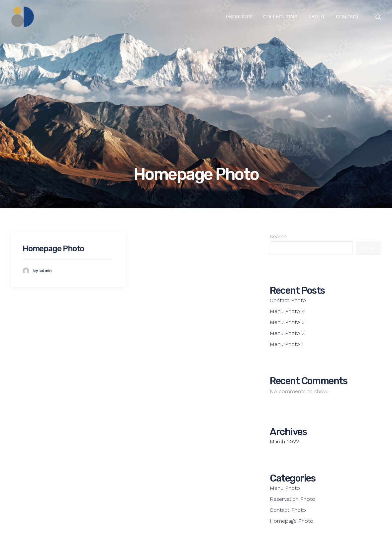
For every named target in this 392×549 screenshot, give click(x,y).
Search (278, 236)
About (317, 17)
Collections (280, 17)
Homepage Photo (53, 249)
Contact (347, 17)
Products (239, 17)
